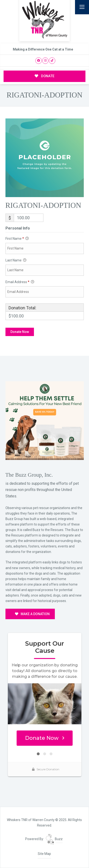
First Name (17, 239)
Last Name (16, 260)
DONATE (44, 76)
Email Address (20, 282)
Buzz (54, 839)
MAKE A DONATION (32, 614)
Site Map (44, 854)
